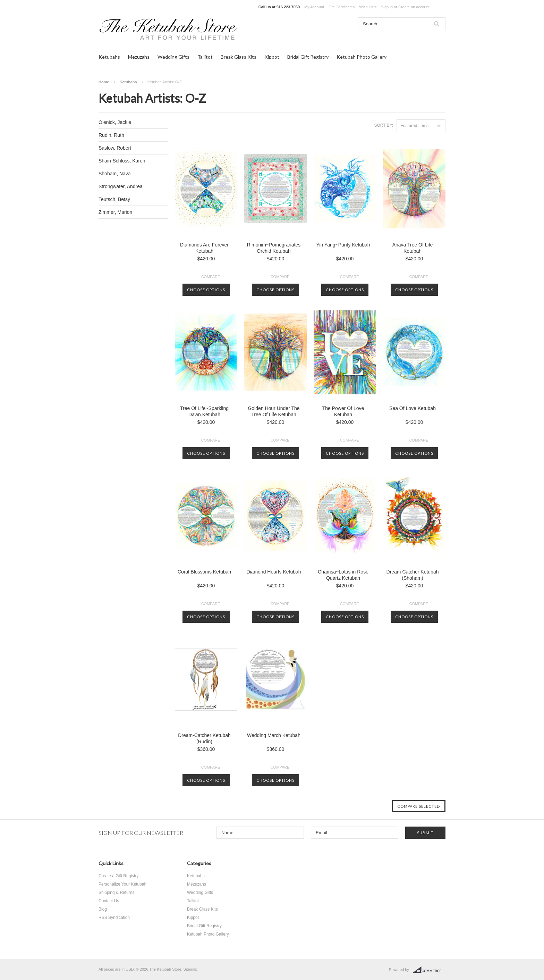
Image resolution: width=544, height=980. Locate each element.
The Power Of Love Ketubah (343, 411)
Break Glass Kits (239, 57)
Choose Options (206, 290)
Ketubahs (109, 57)
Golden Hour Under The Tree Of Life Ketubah (274, 411)
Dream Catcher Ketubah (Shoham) (413, 575)
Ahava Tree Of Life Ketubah (413, 248)
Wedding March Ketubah (274, 735)
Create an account (414, 7)
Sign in (387, 7)
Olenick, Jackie (115, 122)
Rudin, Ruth (111, 135)
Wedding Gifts (173, 57)
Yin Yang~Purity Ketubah (343, 245)
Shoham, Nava (115, 174)
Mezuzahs (139, 57)
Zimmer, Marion (115, 212)
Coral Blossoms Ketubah (204, 572)
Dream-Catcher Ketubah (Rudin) (204, 738)
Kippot (272, 57)
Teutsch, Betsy (114, 199)
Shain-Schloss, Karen (122, 161)
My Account (314, 7)
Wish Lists (368, 7)
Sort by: (384, 125)
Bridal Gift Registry (308, 57)
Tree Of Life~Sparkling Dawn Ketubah (204, 411)
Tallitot (205, 57)
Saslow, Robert (115, 148)
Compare (211, 277)
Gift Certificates (342, 7)
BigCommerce (429, 970)
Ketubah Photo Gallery (362, 57)
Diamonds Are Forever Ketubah (204, 248)
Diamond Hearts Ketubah (274, 572)
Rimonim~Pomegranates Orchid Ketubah (274, 248)
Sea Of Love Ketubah (413, 408)
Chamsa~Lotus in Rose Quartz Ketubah (343, 575)
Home (104, 82)
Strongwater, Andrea (121, 186)
